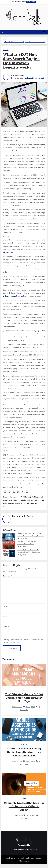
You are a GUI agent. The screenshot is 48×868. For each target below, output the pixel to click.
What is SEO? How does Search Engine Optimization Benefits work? (24, 42)
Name (6, 606)
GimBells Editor (16, 815)
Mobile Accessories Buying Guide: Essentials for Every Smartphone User (24, 752)
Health (24, 799)
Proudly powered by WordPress (16, 858)
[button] (3, 32)
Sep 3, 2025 (31, 815)
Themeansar (24, 861)
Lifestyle (24, 690)
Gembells (24, 846)
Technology (6, 50)
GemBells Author (19, 75)
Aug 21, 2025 (23, 547)
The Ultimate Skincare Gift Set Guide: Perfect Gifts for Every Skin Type (24, 698)
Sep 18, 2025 (23, 539)
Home (4, 39)
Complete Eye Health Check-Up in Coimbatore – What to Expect (24, 806)
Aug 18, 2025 (23, 555)
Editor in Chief (15, 707)
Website (6, 627)
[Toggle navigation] (44, 32)
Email (6, 616)
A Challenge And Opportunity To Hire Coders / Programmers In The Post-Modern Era (33, 500)
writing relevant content (34, 78)
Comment (7, 576)
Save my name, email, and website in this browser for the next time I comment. (23, 641)
